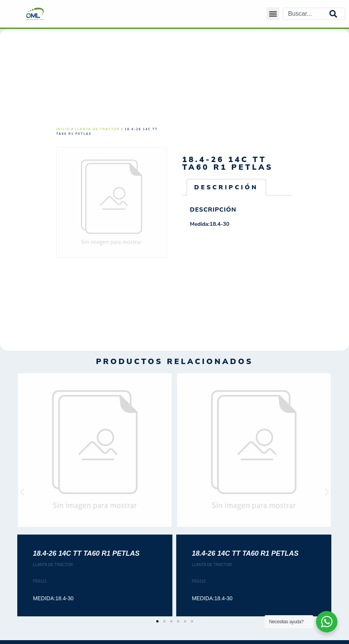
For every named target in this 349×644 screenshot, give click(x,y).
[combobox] (306, 14)
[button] (273, 14)
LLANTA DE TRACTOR (97, 129)
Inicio (63, 129)
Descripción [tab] (226, 187)
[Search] (337, 14)
